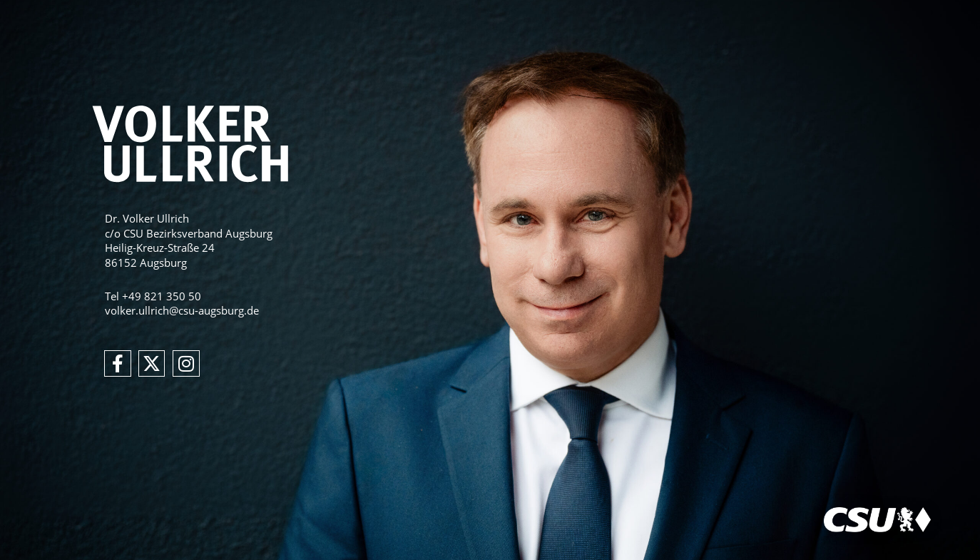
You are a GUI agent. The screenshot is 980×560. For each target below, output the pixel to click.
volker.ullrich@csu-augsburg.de (182, 310)
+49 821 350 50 (162, 296)
